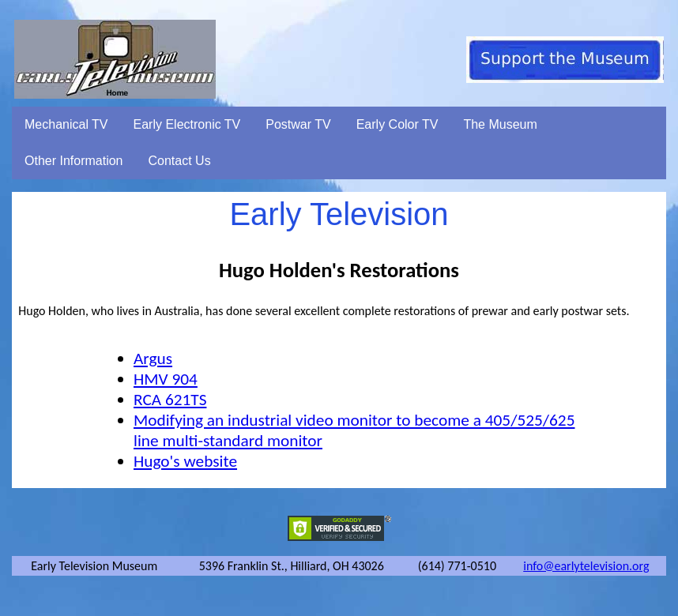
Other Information (74, 161)
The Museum (500, 124)
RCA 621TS (170, 400)
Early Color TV (397, 124)
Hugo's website (185, 461)
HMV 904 (166, 379)
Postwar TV (298, 124)
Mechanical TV (66, 124)
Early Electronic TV (187, 124)
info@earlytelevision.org (586, 566)
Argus (153, 359)
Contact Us (180, 161)
